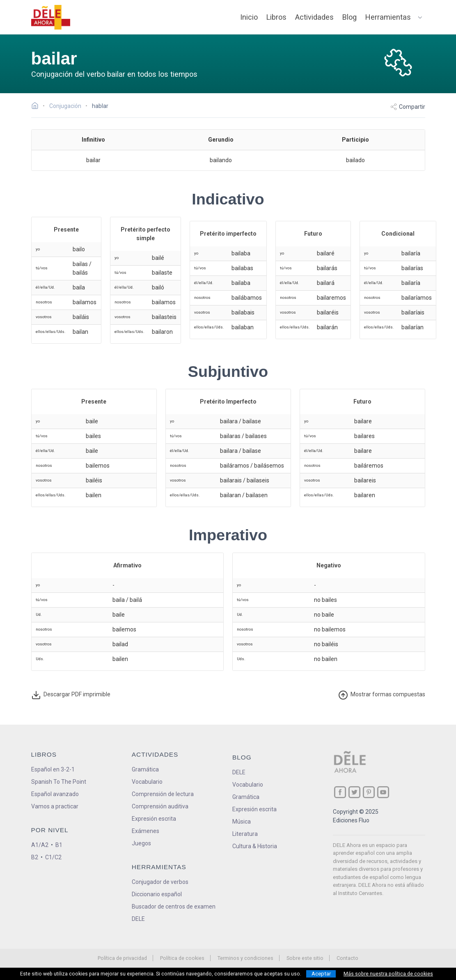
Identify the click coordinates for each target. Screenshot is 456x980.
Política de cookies (182, 958)
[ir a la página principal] (50, 17)
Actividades (314, 17)
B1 (59, 845)
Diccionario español (157, 894)
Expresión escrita (154, 819)
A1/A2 (40, 845)
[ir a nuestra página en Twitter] (354, 792)
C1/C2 (53, 857)
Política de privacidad (122, 958)
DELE (239, 772)
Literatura (245, 834)
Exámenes (146, 831)
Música (242, 822)
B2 (35, 857)
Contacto (347, 958)
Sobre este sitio (305, 958)
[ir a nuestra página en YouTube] (383, 792)
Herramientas (388, 17)
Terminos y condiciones (245, 958)
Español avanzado (55, 794)
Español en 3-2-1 (53, 769)
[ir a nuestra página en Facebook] (340, 792)
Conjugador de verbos (160, 882)
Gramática (145, 769)
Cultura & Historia (255, 846)
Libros (276, 17)
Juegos (141, 843)
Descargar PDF (71, 695)
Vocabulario (147, 782)
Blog (349, 17)
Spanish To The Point (59, 782)
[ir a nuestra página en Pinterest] (369, 792)
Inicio (249, 17)
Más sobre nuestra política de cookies (388, 974)
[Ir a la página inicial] (37, 107)
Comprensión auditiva (160, 806)
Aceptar (321, 974)
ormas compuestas (382, 695)
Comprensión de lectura (163, 794)
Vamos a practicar (55, 806)
